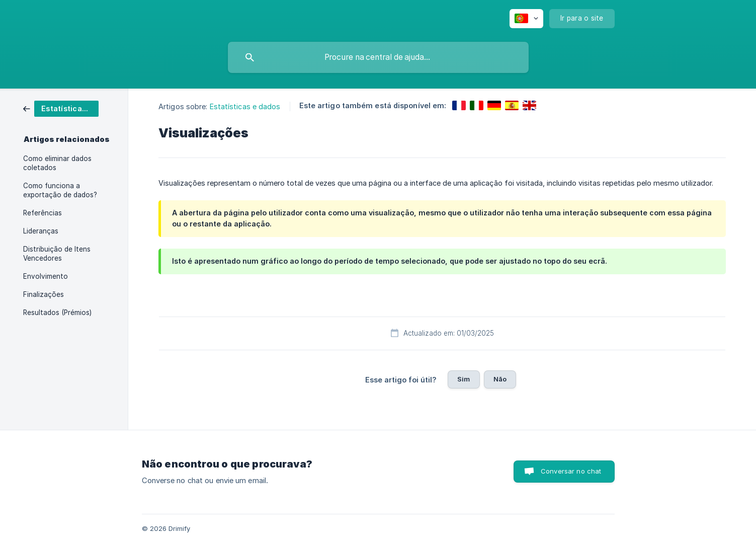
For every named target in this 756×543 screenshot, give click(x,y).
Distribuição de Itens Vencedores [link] (57, 254)
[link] (61, 108)
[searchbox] (378, 57)
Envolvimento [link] (46, 276)
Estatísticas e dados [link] (245, 106)
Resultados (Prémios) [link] (57, 313)
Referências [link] (43, 213)
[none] (526, 19)
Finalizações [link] (44, 294)
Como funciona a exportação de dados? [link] (60, 190)
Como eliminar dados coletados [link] (57, 163)
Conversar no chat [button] (571, 471)
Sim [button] (464, 379)
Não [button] (500, 379)
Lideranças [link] (41, 231)
